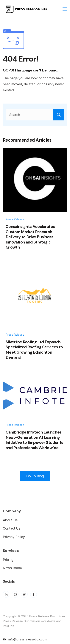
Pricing (8, 560)
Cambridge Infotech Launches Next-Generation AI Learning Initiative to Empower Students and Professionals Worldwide (34, 440)
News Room (12, 568)
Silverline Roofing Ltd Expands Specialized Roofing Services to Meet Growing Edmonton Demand (34, 350)
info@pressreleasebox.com (28, 639)
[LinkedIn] (6, 594)
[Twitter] (24, 594)
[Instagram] (15, 594)
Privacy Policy (14, 537)
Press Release (15, 219)
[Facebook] (34, 594)
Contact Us (12, 528)
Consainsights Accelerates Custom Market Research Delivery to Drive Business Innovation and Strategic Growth (30, 237)
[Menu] (65, 9)
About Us (10, 520)
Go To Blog (35, 476)
